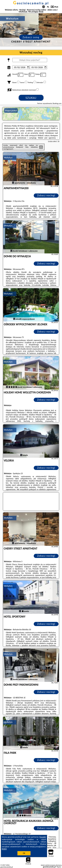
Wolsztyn (8, 158)
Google (43, 837)
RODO (4, 849)
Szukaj (31, 98)
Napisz (59, 867)
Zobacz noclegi (46, 195)
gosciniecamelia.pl (31, 3)
